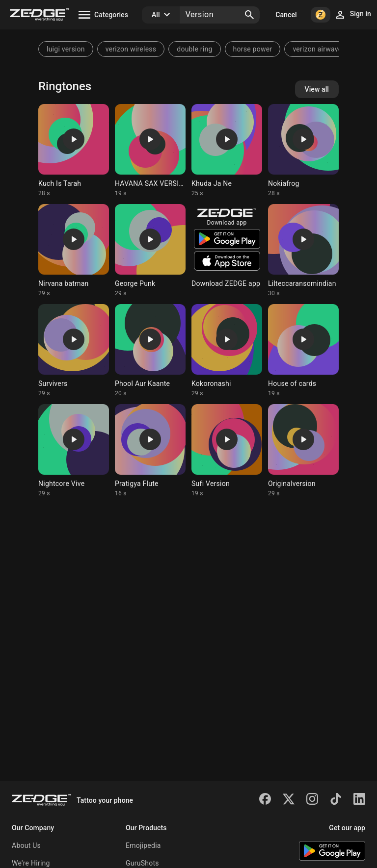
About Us (26, 845)
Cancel (286, 15)
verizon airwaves (319, 49)
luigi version (66, 49)
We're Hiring (31, 863)
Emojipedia (143, 845)
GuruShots (142, 863)
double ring (194, 49)
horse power (253, 49)
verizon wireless (131, 49)
